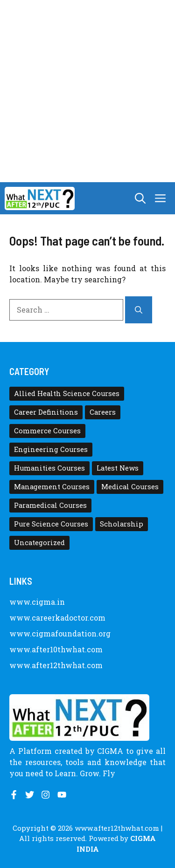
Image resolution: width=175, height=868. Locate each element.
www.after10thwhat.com (56, 649)
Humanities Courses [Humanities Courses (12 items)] (49, 468)
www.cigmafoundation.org (60, 633)
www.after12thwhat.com (56, 665)
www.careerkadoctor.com (57, 618)
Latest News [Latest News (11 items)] (118, 468)
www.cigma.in (37, 602)
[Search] (139, 310)
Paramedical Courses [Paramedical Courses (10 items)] (50, 505)
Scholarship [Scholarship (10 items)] (122, 524)
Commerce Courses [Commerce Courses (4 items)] (47, 431)
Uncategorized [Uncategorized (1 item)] (39, 543)
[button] (140, 198)
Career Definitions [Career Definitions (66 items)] (46, 412)
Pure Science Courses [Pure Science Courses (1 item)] (51, 524)
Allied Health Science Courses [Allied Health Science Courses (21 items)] (67, 393)
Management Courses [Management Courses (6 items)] (52, 487)
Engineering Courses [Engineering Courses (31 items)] (51, 449)
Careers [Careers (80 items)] (103, 412)
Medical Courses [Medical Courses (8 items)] (130, 487)
